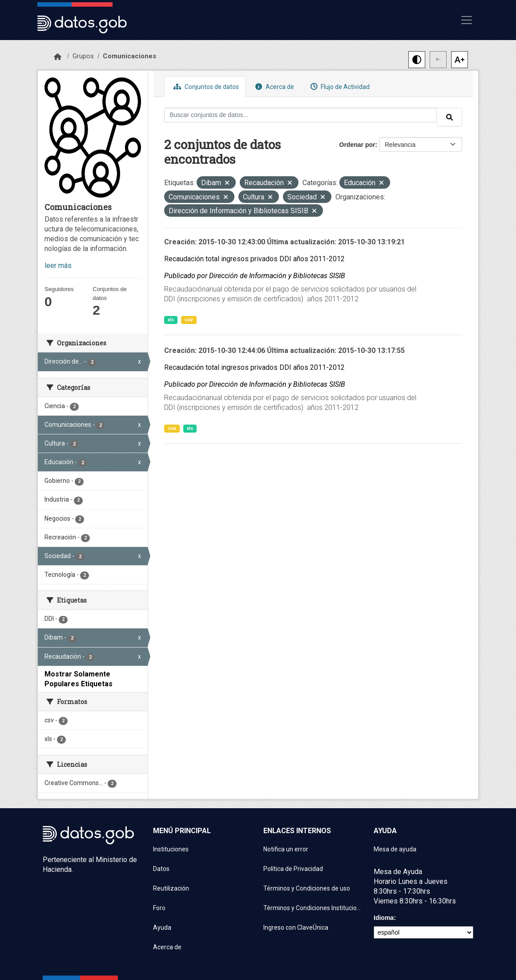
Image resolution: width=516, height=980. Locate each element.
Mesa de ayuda (395, 849)
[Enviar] (449, 117)
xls (171, 320)
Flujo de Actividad (339, 87)
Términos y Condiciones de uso (307, 888)
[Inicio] (58, 57)
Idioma (384, 918)
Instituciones (171, 849)
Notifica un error (286, 849)
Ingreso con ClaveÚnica (296, 927)
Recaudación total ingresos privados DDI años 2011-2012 (254, 259)
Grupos (83, 56)
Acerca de (274, 87)
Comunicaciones (129, 56)
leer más (58, 265)
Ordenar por (357, 145)
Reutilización (171, 888)
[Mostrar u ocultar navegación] (467, 20)
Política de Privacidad (293, 869)
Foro (159, 908)
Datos (161, 869)
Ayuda (162, 927)
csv (189, 320)
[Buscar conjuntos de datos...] (301, 115)
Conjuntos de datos (205, 87)
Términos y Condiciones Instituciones (313, 908)
